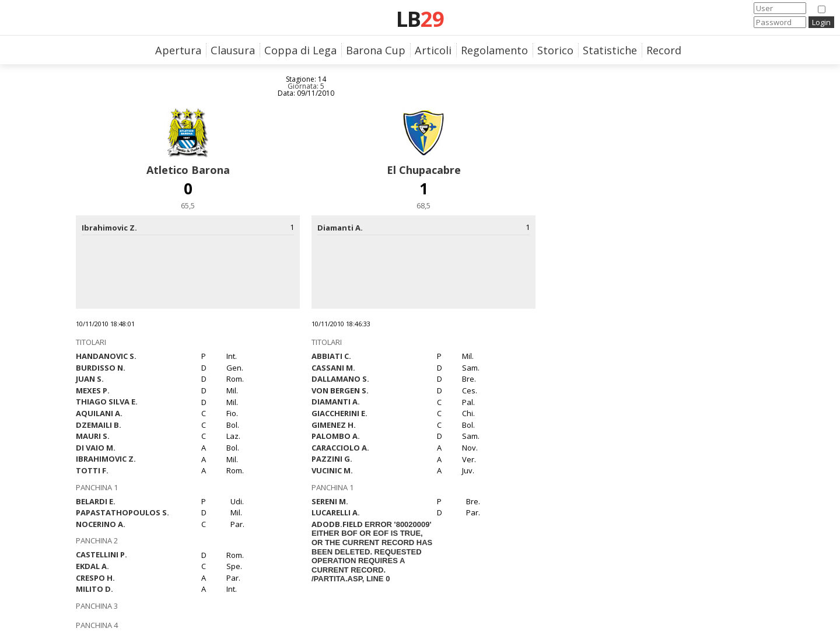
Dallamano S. (340, 379)
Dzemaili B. (99, 425)
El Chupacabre (424, 170)
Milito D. (94, 589)
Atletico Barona (188, 170)
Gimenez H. (334, 425)
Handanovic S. (106, 356)
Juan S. (90, 379)
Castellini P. (101, 554)
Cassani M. (333, 368)
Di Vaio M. (96, 448)
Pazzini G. (332, 459)
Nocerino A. (101, 524)
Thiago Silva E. (107, 402)
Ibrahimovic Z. (106, 459)
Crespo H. (95, 578)
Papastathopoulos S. (123, 512)
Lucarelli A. (336, 512)
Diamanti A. (336, 402)
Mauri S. (93, 436)
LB (420, 19)
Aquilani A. (99, 413)
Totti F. (92, 470)
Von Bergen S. (340, 390)
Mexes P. (93, 390)
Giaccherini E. (339, 413)
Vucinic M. (332, 470)
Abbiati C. (331, 356)
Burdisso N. (101, 368)
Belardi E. (96, 501)
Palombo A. (336, 436)
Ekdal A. (92, 566)
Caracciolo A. (340, 448)
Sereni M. (330, 501)
